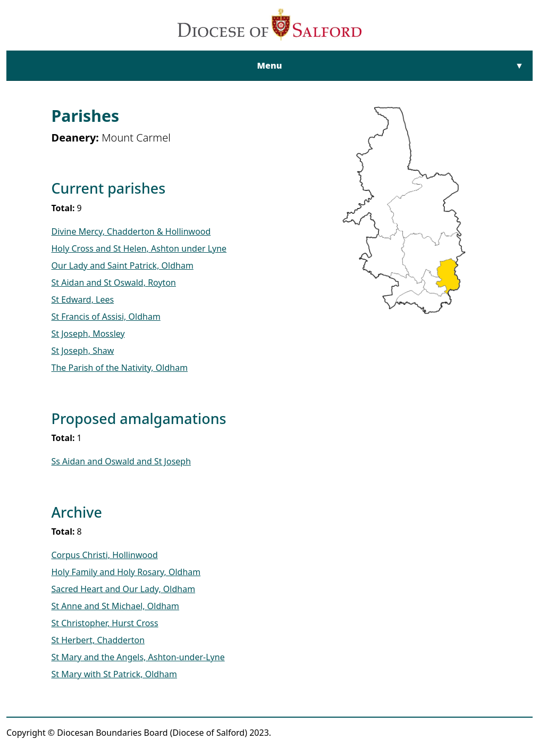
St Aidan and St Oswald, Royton (114, 283)
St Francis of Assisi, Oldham (106, 317)
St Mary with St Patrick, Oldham (115, 674)
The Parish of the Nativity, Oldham (120, 368)
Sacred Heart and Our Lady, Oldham (124, 589)
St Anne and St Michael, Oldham (116, 606)
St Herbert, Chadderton (98, 640)
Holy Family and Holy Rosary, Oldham (126, 572)
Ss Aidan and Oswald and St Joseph (121, 461)
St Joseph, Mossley (88, 334)
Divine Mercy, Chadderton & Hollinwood (131, 231)
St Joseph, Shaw (83, 351)
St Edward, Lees (83, 300)
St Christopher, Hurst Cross (105, 623)
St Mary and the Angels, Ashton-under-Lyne (138, 657)
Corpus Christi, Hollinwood (105, 555)
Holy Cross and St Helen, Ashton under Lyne (139, 248)
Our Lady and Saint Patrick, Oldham (123, 265)
